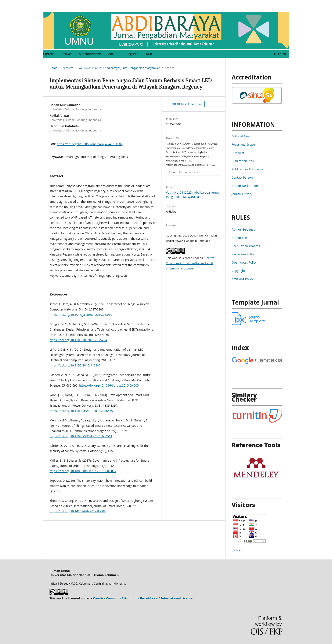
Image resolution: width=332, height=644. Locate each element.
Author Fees (240, 238)
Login (148, 54)
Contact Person (242, 177)
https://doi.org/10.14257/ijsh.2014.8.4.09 (78, 511)
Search (280, 54)
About (113, 54)
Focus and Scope (243, 144)
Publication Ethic (243, 161)
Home (53, 68)
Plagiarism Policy (243, 254)
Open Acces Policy (244, 262)
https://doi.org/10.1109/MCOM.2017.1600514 (81, 436)
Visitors (237, 550)
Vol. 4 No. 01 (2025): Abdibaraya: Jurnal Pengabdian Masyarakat (119, 68)
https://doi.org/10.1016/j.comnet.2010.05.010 (81, 315)
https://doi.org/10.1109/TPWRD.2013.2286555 (81, 411)
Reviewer (238, 153)
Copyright (238, 271)
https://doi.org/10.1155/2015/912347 (75, 365)
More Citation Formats (183, 172)
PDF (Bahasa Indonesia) (186, 104)
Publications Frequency (248, 169)
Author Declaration (245, 186)
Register (132, 54)
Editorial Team (242, 136)
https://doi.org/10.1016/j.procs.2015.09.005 (109, 385)
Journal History (242, 194)
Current (48, 54)
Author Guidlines (243, 229)
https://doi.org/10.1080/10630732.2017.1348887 (83, 471)
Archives (66, 54)
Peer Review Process (246, 246)
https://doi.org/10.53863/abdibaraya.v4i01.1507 (90, 144)
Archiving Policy (242, 279)
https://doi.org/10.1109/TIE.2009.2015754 (78, 340)
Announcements (90, 54)
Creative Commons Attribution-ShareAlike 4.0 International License (190, 263)
